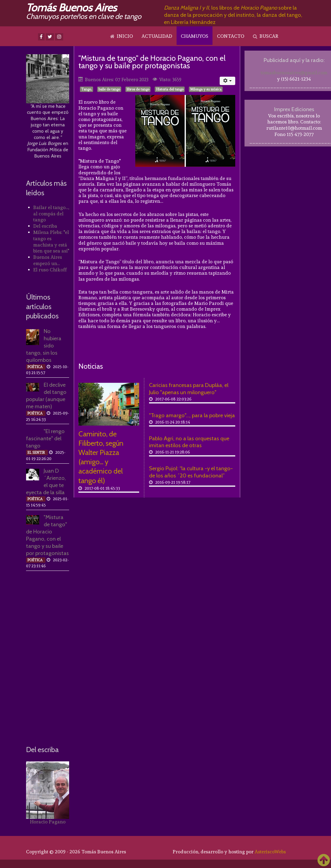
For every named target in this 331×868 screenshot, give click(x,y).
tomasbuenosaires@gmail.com (294, 73)
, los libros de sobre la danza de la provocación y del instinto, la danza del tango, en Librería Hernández (233, 15)
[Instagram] (59, 37)
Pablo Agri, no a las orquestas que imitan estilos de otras (189, 442)
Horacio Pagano (48, 822)
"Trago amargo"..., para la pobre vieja (192, 415)
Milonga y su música (206, 89)
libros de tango (138, 89)
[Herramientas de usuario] (228, 81)
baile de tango (109, 89)
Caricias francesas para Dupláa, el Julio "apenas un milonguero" (189, 389)
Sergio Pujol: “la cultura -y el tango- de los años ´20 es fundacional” (191, 472)
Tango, (86, 89)
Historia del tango (170, 89)
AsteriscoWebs (270, 852)
